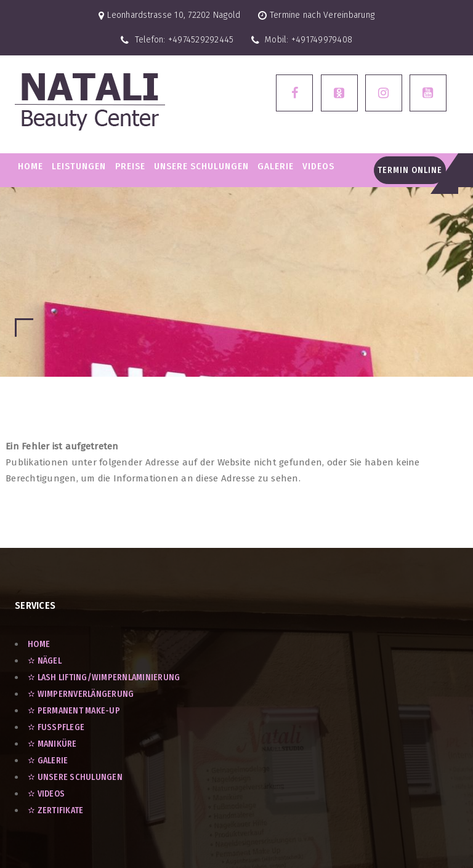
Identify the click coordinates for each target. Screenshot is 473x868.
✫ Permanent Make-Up (74, 711)
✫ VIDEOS (46, 794)
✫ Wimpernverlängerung (81, 694)
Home (30, 166)
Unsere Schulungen (201, 166)
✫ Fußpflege (56, 727)
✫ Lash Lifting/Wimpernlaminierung (104, 677)
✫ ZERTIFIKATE (55, 810)
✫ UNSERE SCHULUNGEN (75, 777)
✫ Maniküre (52, 744)
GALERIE (276, 166)
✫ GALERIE (48, 761)
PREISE (130, 166)
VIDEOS (318, 166)
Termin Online (410, 170)
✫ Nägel (45, 661)
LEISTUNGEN (79, 166)
